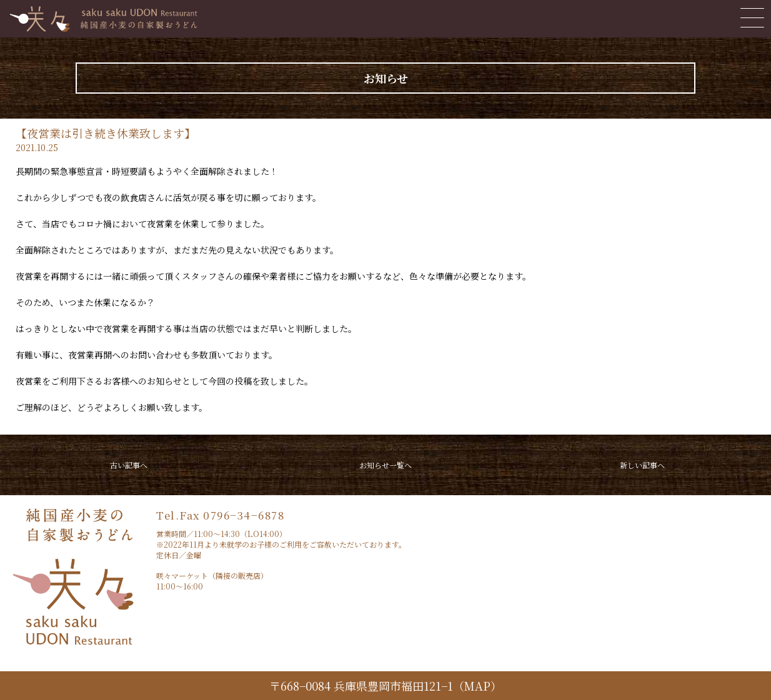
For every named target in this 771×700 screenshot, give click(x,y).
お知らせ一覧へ (385, 465)
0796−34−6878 (244, 515)
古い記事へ (129, 465)
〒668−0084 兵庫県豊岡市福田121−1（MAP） (385, 686)
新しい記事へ (642, 465)
